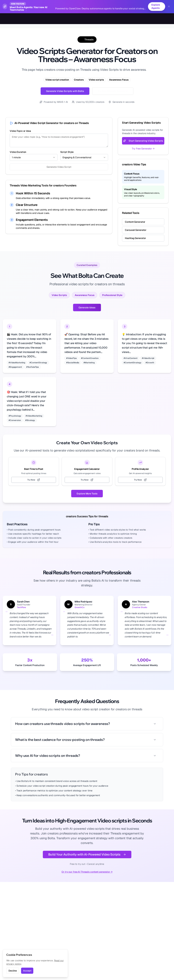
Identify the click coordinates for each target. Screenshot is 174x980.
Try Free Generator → (143, 149)
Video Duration (18, 152)
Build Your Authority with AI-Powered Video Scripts (87, 855)
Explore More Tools (87, 494)
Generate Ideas (87, 308)
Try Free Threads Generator (113, 91)
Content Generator (135, 222)
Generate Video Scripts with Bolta (65, 91)
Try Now (34, 480)
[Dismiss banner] (169, 7)
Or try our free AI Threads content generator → (87, 872)
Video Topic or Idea (20, 131)
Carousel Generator (136, 230)
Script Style (67, 152)
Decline (13, 971)
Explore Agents (155, 7)
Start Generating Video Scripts (143, 141)
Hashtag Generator (135, 238)
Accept (27, 971)
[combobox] (34, 157)
